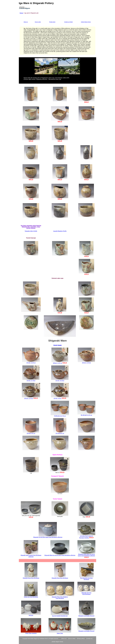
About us (26, 22)
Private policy (52, 22)
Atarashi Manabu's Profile (60, 231)
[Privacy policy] (81, 639)
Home (21, 13)
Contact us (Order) (69, 22)
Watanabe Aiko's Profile (31, 231)
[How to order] (72, 639)
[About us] (64, 639)
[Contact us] (89, 639)
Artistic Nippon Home (86, 22)
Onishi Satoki (57, 345)
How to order (38, 22)
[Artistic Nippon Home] (57, 642)
